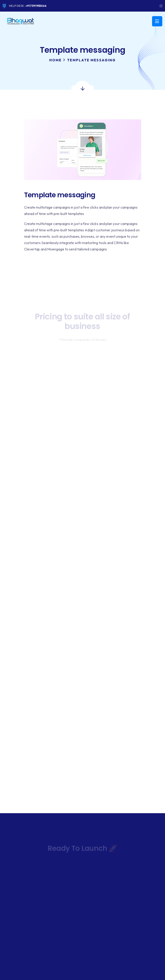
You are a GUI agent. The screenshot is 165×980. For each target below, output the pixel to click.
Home (55, 60)
